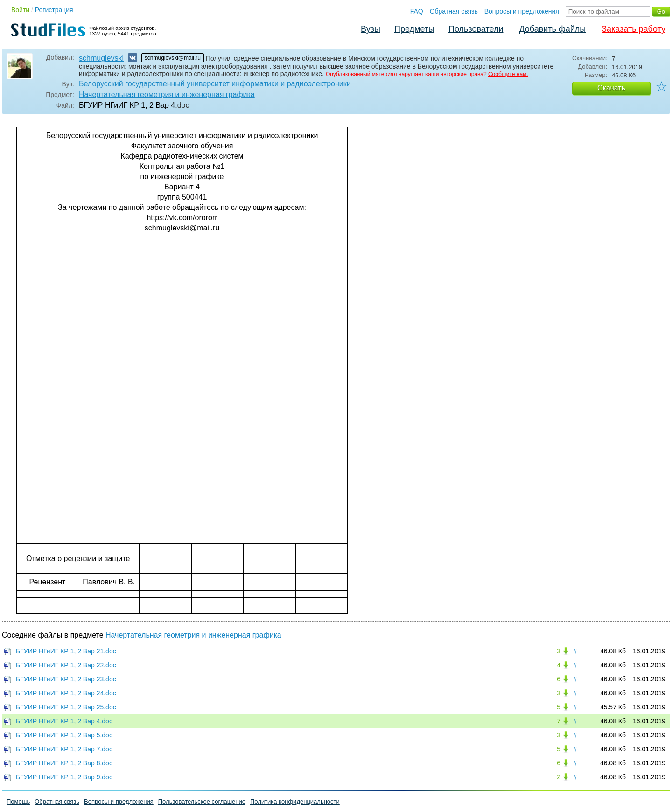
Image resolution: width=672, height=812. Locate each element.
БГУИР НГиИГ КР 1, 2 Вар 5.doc (64, 735)
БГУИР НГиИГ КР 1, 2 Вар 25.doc (66, 707)
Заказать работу (633, 29)
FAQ (417, 11)
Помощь (18, 802)
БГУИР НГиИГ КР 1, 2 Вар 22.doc (66, 665)
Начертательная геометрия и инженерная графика (167, 94)
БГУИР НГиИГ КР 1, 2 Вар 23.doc (66, 679)
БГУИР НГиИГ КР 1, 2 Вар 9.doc (64, 777)
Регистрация (54, 10)
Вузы (371, 29)
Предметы (414, 29)
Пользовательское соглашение (202, 802)
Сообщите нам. (508, 74)
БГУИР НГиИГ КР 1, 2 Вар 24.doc (66, 693)
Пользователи (476, 29)
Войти (20, 10)
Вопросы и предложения (522, 11)
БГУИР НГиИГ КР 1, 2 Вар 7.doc (64, 749)
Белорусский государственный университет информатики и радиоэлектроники (215, 84)
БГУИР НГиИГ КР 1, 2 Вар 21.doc (66, 651)
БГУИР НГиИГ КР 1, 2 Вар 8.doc (64, 763)
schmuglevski (101, 58)
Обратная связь (454, 11)
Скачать (611, 88)
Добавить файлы (552, 29)
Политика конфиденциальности (295, 802)
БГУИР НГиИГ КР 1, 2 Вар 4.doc (64, 721)
